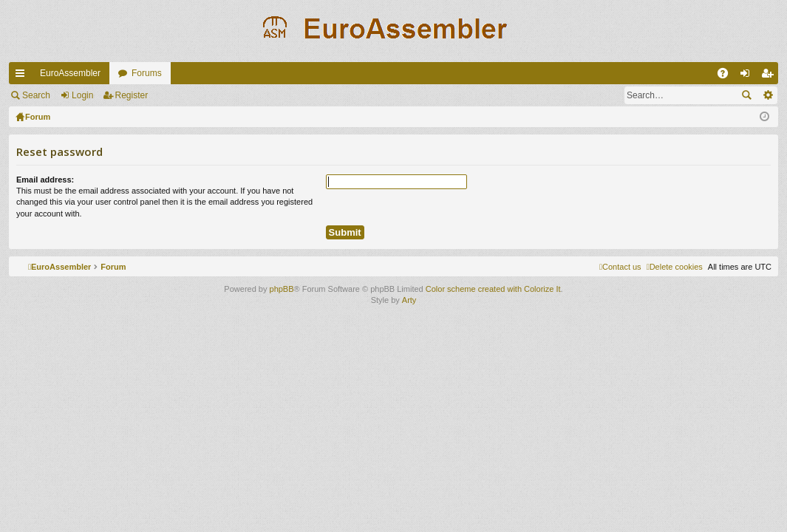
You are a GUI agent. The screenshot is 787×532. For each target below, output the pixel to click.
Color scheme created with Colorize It (493, 289)
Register (132, 95)
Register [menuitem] (770, 76)
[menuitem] (675, 267)
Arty (409, 300)
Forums (147, 73)
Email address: (45, 180)
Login (82, 95)
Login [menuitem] (748, 76)
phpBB (282, 289)
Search (36, 95)
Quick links (23, 76)
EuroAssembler (70, 73)
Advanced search (767, 95)
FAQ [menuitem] (728, 76)
